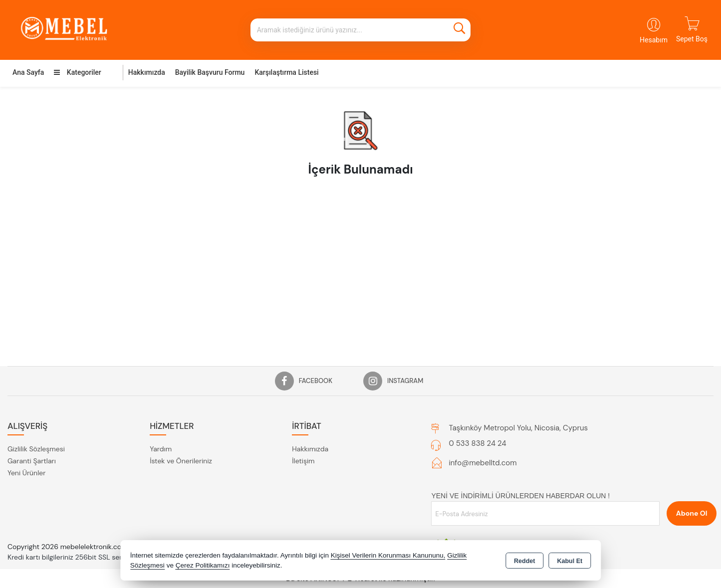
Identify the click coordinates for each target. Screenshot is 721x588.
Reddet (524, 561)
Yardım (161, 449)
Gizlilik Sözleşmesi (36, 449)
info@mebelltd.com (482, 463)
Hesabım (654, 40)
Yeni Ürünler (26, 473)
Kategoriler (77, 72)
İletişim (303, 461)
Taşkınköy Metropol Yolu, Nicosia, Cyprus (518, 428)
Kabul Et (570, 561)
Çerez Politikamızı (203, 565)
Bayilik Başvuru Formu (210, 72)
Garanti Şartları (32, 461)
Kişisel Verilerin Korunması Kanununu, (388, 555)
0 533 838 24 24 (477, 443)
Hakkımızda (147, 72)
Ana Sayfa (28, 72)
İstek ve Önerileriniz (181, 461)
